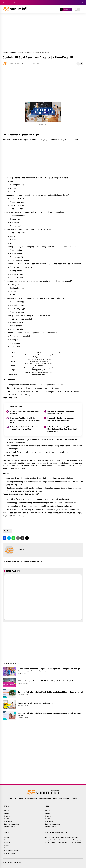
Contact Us (22, 799)
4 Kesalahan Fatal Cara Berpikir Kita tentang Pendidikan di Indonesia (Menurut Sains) (25, 420)
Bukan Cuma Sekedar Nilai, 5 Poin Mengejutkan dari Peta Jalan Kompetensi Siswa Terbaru (62, 429)
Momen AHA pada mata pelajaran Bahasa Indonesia (25, 412)
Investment (8, 816)
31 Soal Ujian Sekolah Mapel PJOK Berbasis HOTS (36, 703)
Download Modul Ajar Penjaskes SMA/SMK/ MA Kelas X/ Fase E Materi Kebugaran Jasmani (50, 692)
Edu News (13, 52)
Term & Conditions (45, 799)
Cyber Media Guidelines (62, 799)
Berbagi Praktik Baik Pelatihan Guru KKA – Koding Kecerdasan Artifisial (24, 428)
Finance (7, 813)
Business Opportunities (12, 824)
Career (74, 799)
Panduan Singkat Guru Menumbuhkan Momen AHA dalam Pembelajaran (61, 419)
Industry (7, 819)
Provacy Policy (32, 799)
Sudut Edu (18, 862)
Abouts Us (13, 799)
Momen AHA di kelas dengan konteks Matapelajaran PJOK (61, 412)
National (7, 811)
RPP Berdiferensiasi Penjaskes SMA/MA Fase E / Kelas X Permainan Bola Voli (46, 681)
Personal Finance (10, 827)
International (8, 821)
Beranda (5, 52)
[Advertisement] (43, 32)
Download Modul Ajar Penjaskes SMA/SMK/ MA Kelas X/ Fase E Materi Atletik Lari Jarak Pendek (49, 714)
